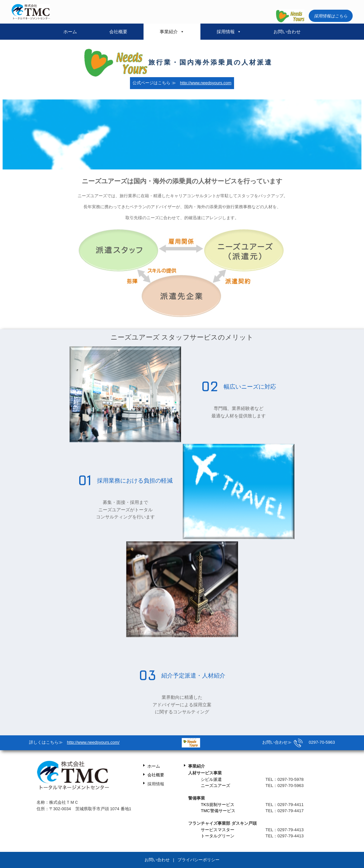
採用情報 (229, 32)
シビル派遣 (211, 779)
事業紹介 (172, 32)
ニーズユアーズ (215, 786)
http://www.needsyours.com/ (93, 742)
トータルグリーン (218, 836)
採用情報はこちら (331, 16)
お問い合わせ (287, 32)
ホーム (70, 32)
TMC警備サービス (218, 811)
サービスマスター (218, 830)
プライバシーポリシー (198, 860)
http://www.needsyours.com (206, 83)
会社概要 (118, 32)
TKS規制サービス (217, 805)
